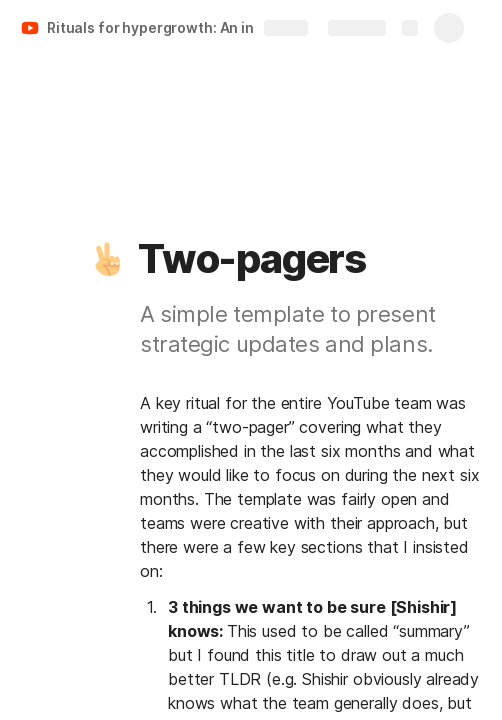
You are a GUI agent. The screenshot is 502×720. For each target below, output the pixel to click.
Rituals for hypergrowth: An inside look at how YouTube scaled (163, 27)
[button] (107, 259)
